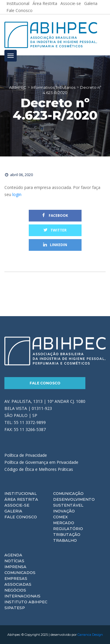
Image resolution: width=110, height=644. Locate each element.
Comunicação (68, 493)
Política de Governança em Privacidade (41, 462)
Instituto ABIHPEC (26, 602)
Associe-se (17, 505)
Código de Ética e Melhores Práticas (39, 469)
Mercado (64, 523)
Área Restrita (21, 499)
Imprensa (15, 567)
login (17, 194)
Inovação (64, 511)
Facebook (55, 215)
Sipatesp (15, 608)
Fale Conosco (20, 10)
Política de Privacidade (26, 455)
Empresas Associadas (18, 581)
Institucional (21, 493)
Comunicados (20, 573)
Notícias (14, 561)
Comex (60, 517)
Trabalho (65, 540)
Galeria (13, 511)
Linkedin (55, 245)
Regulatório (68, 529)
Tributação (67, 534)
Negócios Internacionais (22, 593)
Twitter (55, 230)
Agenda (13, 555)
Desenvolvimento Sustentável (74, 502)
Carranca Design (90, 635)
